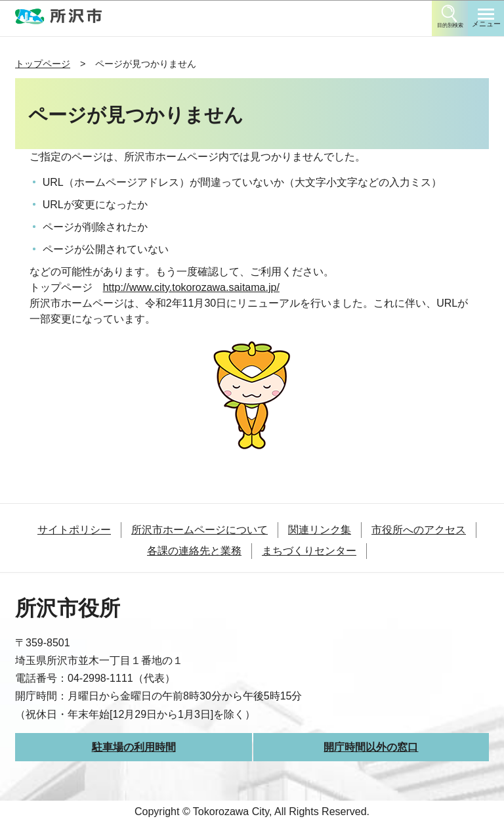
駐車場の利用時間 (134, 747)
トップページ (43, 64)
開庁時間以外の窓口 (371, 747)
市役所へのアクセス (419, 530)
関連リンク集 (320, 530)
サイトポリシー (74, 530)
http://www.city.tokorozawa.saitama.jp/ (191, 287)
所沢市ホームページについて (199, 530)
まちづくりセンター (309, 551)
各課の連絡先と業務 (194, 551)
